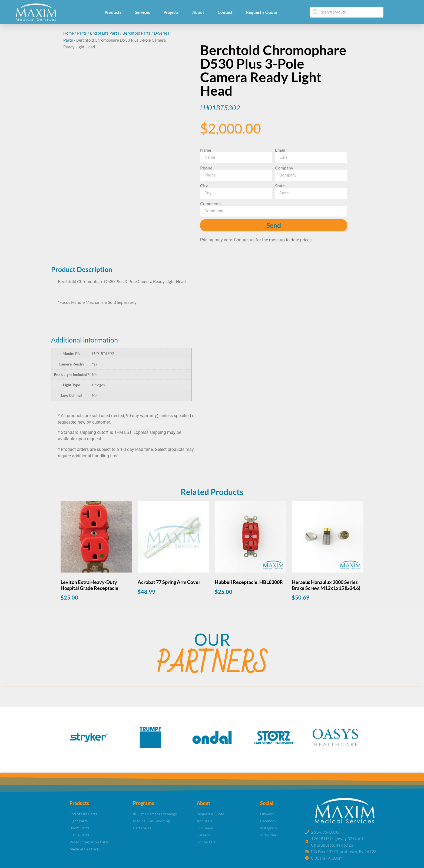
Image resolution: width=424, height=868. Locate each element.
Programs (144, 803)
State (280, 186)
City (204, 186)
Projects (171, 12)
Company (284, 168)
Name (206, 150)
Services (143, 12)
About (198, 12)
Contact (225, 12)
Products (113, 12)
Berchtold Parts (137, 33)
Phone (206, 168)
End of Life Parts (105, 33)
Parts (82, 33)
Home (69, 33)
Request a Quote (262, 12)
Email (280, 150)
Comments (210, 204)
